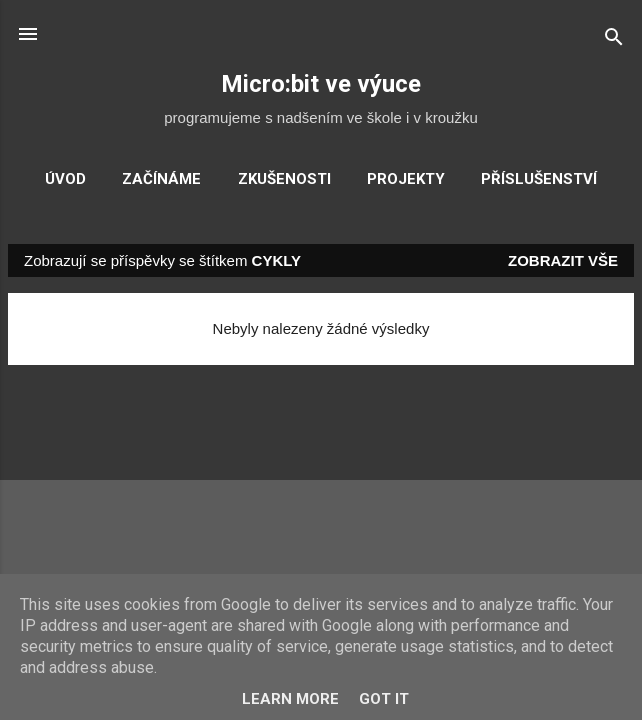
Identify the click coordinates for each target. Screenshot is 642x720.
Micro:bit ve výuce (321, 84)
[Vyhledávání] (614, 40)
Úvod (65, 179)
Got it (384, 699)
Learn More (290, 699)
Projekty (406, 179)
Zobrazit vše (563, 260)
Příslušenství (539, 179)
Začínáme (161, 179)
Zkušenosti (284, 179)
